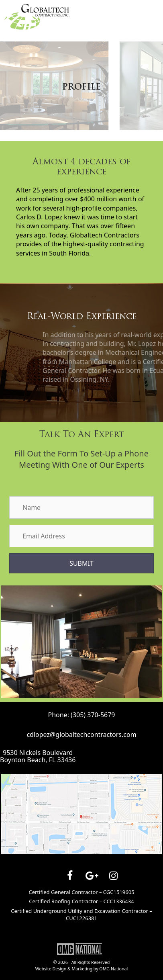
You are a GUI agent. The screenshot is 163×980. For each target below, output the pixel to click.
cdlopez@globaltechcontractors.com (81, 734)
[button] (81, 563)
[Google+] (92, 876)
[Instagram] (113, 876)
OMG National (113, 969)
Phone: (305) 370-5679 (81, 715)
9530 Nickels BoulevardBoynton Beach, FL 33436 (38, 756)
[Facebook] (70, 876)
